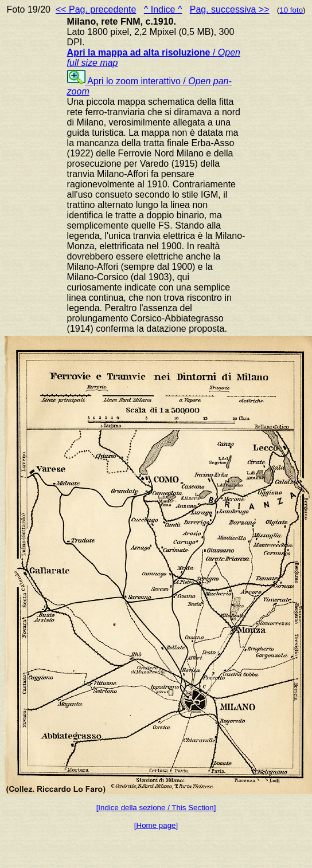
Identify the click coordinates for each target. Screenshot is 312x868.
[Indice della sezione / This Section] (156, 808)
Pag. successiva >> (230, 9)
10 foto (291, 10)
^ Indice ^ (163, 9)
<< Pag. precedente (96, 9)
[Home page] (156, 825)
